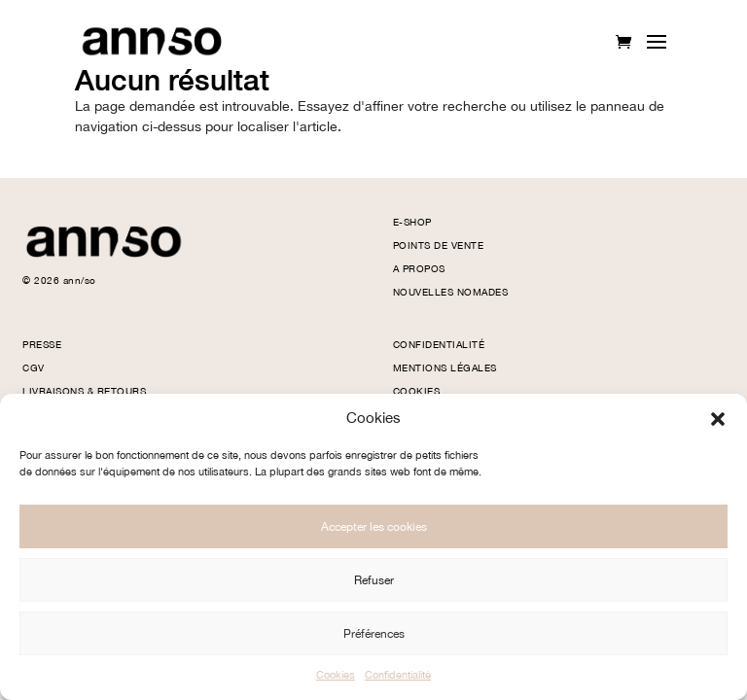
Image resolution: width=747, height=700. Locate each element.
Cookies (336, 675)
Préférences (374, 634)
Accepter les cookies (374, 527)
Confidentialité (398, 675)
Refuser (374, 580)
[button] (718, 419)
